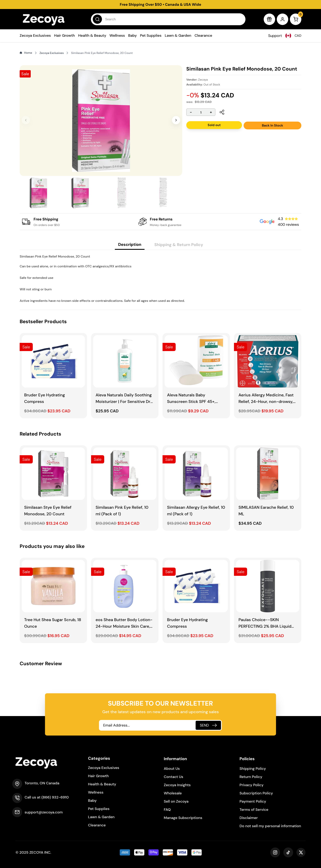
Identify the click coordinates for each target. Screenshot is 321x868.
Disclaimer (249, 818)
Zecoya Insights (177, 785)
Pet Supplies (151, 35)
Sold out (214, 125)
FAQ (167, 810)
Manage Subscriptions (183, 818)
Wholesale (173, 793)
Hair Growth (64, 35)
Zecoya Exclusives (35, 35)
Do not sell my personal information (270, 826)
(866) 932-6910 (55, 797)
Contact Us (173, 777)
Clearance (203, 35)
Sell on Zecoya (176, 801)
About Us (172, 769)
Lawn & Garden (178, 35)
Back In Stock (272, 125)
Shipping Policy (253, 769)
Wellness (117, 35)
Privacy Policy (251, 785)
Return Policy (251, 777)
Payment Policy (253, 801)
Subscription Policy (256, 793)
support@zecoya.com (44, 812)
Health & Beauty (92, 35)
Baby (132, 35)
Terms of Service (254, 810)
